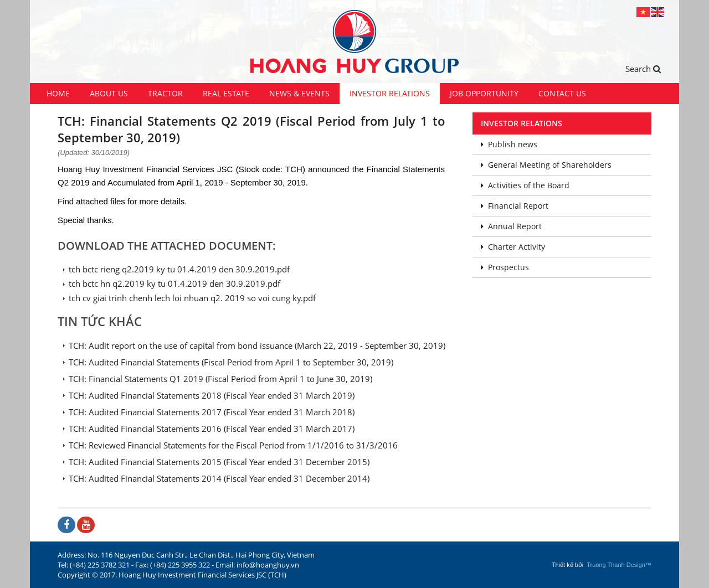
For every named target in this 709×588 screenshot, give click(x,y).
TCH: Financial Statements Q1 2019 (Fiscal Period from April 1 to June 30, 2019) (220, 379)
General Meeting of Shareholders (546, 165)
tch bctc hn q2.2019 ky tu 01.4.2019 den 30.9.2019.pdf (174, 283)
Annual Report (511, 226)
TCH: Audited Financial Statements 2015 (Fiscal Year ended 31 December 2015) (219, 462)
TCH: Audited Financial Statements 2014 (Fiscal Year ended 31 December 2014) (219, 478)
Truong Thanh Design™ (619, 565)
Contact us (562, 93)
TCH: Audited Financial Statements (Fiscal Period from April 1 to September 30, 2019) (231, 362)
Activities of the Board (525, 185)
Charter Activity (513, 247)
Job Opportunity (484, 93)
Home (58, 93)
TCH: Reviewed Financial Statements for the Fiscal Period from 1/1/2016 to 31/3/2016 (233, 445)
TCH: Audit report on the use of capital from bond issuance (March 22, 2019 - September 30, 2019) (257, 345)
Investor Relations (390, 93)
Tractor (165, 93)
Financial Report (515, 206)
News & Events (299, 93)
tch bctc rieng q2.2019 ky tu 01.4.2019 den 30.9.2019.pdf (179, 269)
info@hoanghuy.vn (268, 565)
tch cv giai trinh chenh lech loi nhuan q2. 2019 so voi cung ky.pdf (192, 298)
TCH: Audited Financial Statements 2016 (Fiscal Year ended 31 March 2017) (212, 429)
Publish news (509, 144)
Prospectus (505, 267)
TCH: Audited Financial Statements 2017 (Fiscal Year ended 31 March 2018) (212, 412)
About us (109, 93)
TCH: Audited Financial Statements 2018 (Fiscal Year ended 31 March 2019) (212, 395)
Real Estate (226, 93)
